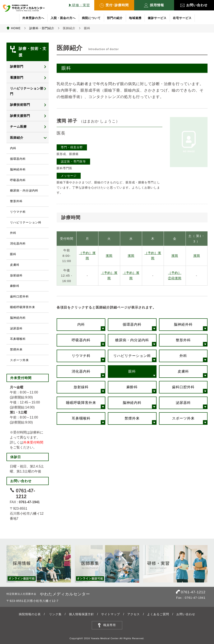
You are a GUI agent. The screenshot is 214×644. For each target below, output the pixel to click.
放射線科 (81, 387)
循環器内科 (132, 325)
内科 (81, 325)
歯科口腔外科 (183, 387)
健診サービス (157, 18)
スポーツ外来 (183, 418)
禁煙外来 (132, 418)
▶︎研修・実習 (79, 5)
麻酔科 (132, 387)
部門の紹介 (115, 18)
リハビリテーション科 (132, 356)
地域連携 (135, 18)
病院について (91, 18)
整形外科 (183, 340)
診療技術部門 (20, 105)
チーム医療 (18, 127)
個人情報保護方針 (82, 614)
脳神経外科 (183, 325)
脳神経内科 (132, 403)
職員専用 (110, 625)
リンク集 (55, 614)
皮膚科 (183, 371)
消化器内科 (81, 371)
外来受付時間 (33, 442)
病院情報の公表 (30, 614)
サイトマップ (111, 614)
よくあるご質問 (158, 614)
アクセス (134, 614)
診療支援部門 (20, 116)
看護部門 (17, 78)
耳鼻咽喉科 (81, 418)
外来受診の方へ (33, 18)
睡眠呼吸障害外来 (81, 403)
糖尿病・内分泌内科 (132, 340)
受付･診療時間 (114, 5)
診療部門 (17, 66)
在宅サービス (182, 18)
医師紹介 (17, 138)
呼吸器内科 (81, 340)
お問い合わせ (194, 5)
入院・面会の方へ (63, 18)
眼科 (132, 371)
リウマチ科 (81, 356)
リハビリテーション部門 (27, 91)
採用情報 (154, 5)
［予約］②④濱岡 (175, 275)
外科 (183, 356)
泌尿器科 (183, 403)
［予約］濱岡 (87, 256)
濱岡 (109, 256)
